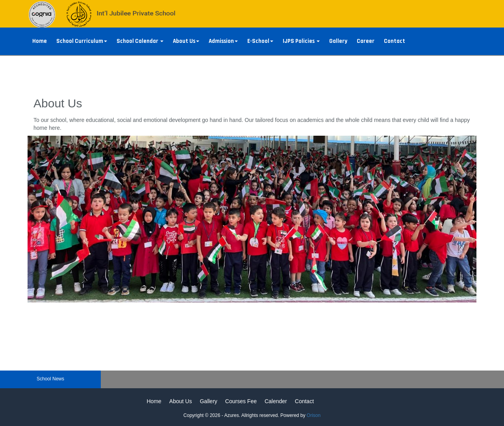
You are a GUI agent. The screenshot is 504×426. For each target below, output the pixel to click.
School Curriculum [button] (82, 41)
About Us (181, 401)
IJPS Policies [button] (301, 41)
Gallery (338, 41)
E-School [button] (260, 41)
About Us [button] (186, 41)
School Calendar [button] (140, 41)
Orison (314, 415)
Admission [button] (223, 41)
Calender (276, 401)
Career (366, 41)
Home (40, 41)
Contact (395, 41)
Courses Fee (241, 401)
